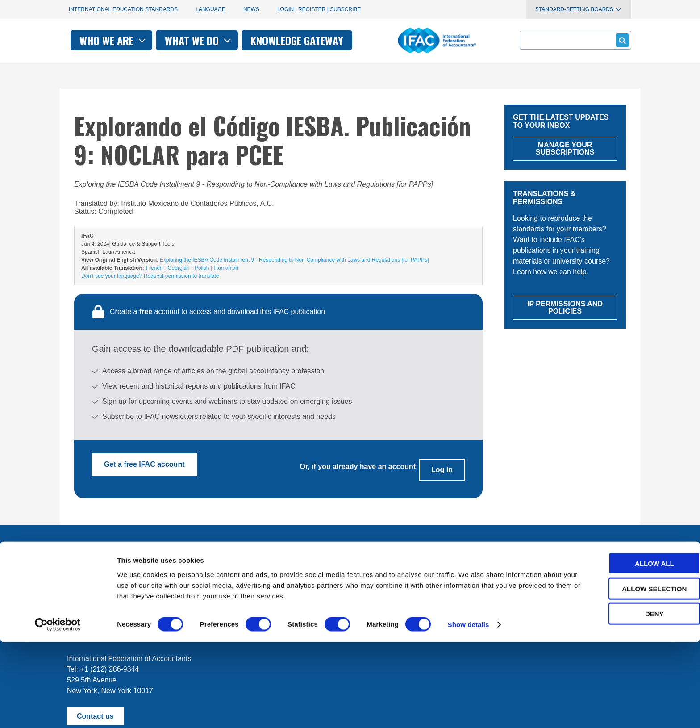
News (251, 9)
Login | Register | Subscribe (319, 9)
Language (210, 9)
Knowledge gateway (419, 40)
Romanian (227, 268)
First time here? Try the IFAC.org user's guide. (140, 585)
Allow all (625, 649)
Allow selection (626, 675)
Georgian (178, 268)
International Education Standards (123, 9)
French (154, 268)
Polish (202, 268)
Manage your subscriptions (110, 563)
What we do (321, 40)
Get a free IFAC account (144, 464)
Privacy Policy (158, 617)
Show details (469, 710)
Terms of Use (100, 617)
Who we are (235, 40)
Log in (442, 464)
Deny (625, 700)
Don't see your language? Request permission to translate (150, 276)
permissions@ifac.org (246, 617)
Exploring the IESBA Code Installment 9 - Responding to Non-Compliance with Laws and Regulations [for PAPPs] (294, 260)
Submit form (621, 40)
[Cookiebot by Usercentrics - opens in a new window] (58, 711)
